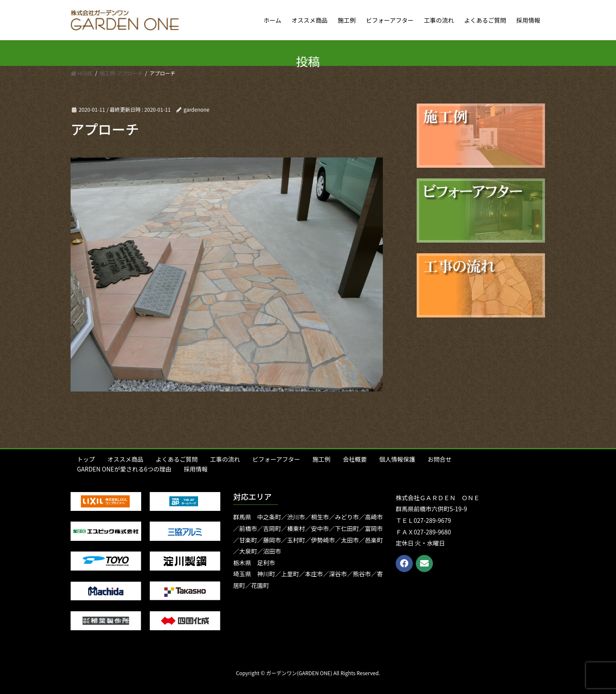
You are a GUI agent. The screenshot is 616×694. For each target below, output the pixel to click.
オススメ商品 (125, 459)
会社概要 (355, 459)
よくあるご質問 (177, 459)
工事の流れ (225, 459)
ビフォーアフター (276, 459)
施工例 (321, 459)
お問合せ (439, 459)
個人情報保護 (397, 459)
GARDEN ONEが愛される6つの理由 (124, 469)
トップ (86, 459)
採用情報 (196, 469)
